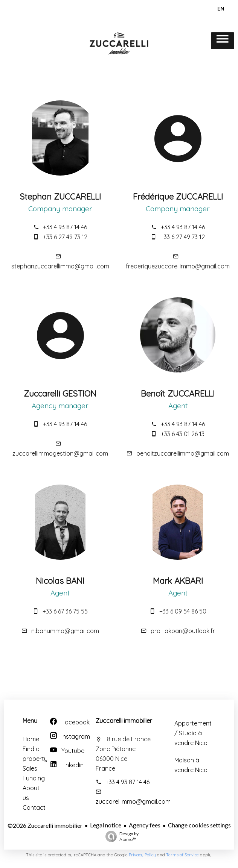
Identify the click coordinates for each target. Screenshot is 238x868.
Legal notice (106, 825)
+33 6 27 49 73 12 (65, 237)
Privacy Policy (142, 855)
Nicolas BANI (60, 581)
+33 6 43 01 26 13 (183, 434)
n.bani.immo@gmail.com (65, 631)
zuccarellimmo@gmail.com (133, 801)
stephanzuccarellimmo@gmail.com (60, 266)
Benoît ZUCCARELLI (178, 394)
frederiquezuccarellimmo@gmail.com (178, 266)
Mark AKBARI (178, 581)
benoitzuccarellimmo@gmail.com (183, 453)
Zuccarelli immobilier (124, 721)
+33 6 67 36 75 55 (65, 611)
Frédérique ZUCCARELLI (178, 197)
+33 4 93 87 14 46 (65, 227)
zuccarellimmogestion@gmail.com (60, 453)
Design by (120, 836)
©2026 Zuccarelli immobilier (45, 825)
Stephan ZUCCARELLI (60, 197)
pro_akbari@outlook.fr (183, 631)
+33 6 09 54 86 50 (183, 611)
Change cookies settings (199, 825)
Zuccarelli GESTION (60, 394)
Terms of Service (182, 855)
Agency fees (145, 825)
